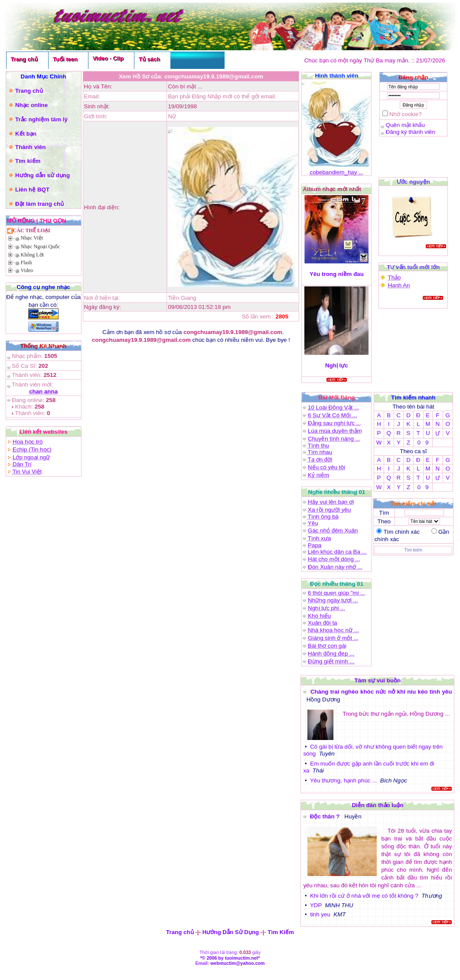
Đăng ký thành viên (411, 132)
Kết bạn (26, 134)
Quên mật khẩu (405, 125)
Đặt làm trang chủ (39, 204)
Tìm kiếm (28, 161)
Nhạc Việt (32, 238)
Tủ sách (149, 59)
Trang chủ (24, 59)
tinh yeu (320, 914)
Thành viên (30, 147)
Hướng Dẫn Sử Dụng (231, 932)
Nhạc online (31, 105)
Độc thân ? (326, 816)
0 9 (423, 443)
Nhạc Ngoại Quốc (41, 247)
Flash (26, 263)
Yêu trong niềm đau (337, 274)
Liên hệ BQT (32, 190)
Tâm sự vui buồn (378, 680)
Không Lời (32, 255)
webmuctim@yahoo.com (237, 963)
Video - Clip (108, 58)
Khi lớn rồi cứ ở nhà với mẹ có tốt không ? (364, 896)
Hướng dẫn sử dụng (42, 175)
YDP (316, 905)
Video (27, 270)
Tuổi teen (65, 59)
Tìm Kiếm (281, 932)
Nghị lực (337, 365)
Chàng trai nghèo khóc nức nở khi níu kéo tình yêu (381, 692)
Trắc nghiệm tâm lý (41, 119)
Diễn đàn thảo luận (377, 805)
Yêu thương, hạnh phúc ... (343, 780)
